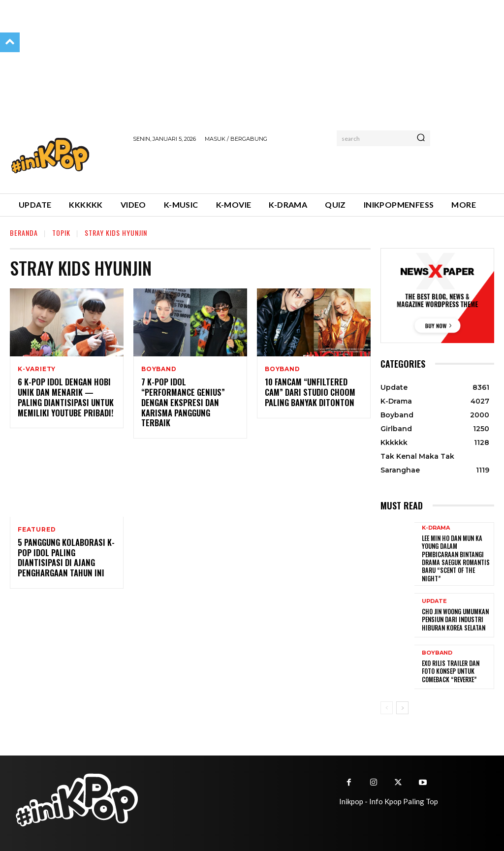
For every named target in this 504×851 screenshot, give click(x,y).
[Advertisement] (248, 166)
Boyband (159, 369)
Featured (37, 519)
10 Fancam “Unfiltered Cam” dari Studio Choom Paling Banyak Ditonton (308, 392)
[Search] (421, 138)
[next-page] (402, 706)
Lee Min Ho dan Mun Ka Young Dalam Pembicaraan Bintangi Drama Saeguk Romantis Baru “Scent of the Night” (454, 557)
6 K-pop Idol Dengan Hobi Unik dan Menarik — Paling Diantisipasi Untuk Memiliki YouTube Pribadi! (66, 397)
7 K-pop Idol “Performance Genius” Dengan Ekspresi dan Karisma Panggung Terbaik (189, 397)
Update (434, 600)
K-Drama (436, 528)
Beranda (24, 233)
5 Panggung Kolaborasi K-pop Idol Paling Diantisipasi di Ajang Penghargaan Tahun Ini (64, 547)
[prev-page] (387, 706)
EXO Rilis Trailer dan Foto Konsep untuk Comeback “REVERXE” (449, 669)
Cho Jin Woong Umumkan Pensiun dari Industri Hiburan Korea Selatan (454, 618)
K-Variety (37, 369)
